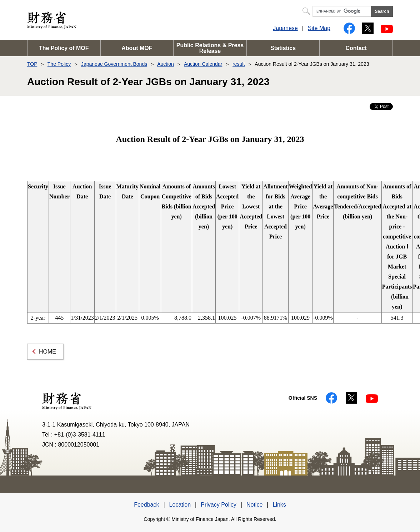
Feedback (146, 505)
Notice (254, 505)
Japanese (285, 28)
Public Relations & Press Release (210, 48)
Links (279, 505)
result (239, 64)
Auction (166, 64)
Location (180, 505)
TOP (32, 64)
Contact (356, 48)
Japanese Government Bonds (114, 64)
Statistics (283, 48)
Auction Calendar (203, 64)
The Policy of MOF (64, 48)
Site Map (319, 28)
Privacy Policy (219, 505)
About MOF (137, 48)
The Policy (59, 64)
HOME (47, 352)
